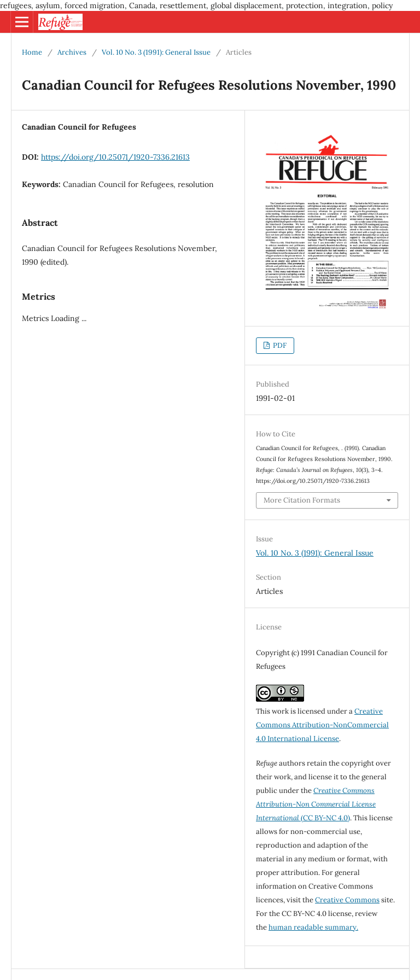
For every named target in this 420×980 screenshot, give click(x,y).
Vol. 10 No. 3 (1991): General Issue (156, 52)
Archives (72, 52)
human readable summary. (313, 927)
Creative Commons (347, 900)
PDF (279, 345)
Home (32, 52)
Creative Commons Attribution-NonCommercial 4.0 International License (322, 725)
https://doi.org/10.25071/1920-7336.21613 (115, 157)
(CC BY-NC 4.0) (316, 804)
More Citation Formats (302, 500)
